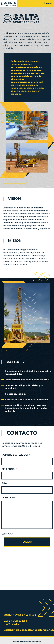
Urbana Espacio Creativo (30, 642)
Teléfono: (9, 469)
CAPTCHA (7, 534)
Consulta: (10, 498)
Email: (7, 483)
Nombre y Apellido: (16, 455)
